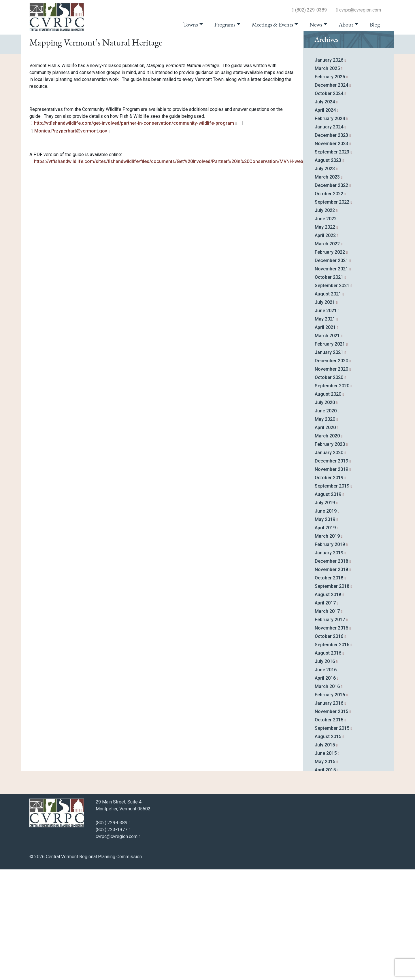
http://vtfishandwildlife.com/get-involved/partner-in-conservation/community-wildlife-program (134, 234)
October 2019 (329, 588)
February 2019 (330, 655)
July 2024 (325, 212)
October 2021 (329, 388)
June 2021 (326, 421)
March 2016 (327, 797)
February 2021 (330, 455)
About (346, 24)
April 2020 (325, 538)
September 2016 (332, 755)
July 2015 (325, 855)
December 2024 (331, 196)
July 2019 (325, 613)
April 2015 (325, 881)
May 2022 (325, 338)
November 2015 (331, 822)
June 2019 (326, 622)
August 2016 (328, 764)
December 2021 (331, 371)
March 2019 (327, 647)
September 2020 (332, 496)
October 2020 (329, 488)
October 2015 (329, 830)
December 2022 (331, 296)
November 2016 (331, 739)
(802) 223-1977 (112, 940)
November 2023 (331, 254)
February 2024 (330, 229)
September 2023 (332, 262)
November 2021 (331, 379)
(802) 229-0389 (311, 10)
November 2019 (331, 580)
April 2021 (325, 438)
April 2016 (325, 789)
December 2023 (331, 246)
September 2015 (332, 839)
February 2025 (330, 187)
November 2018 (331, 680)
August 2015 (328, 847)
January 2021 (329, 463)
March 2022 (327, 354)
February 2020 (330, 555)
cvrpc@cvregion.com (360, 10)
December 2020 (331, 471)
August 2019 (328, 605)
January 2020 (329, 563)
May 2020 (325, 530)
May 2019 (325, 630)
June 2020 (326, 521)
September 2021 (332, 396)
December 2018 (331, 672)
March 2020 (327, 546)
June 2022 (326, 329)
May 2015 (325, 872)
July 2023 (325, 279)
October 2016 (329, 747)
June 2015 (326, 864)
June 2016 (326, 780)
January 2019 (329, 663)
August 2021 (328, 404)
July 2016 (325, 772)
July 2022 (325, 321)
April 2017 (325, 713)
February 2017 (330, 730)
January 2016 (329, 814)
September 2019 (332, 597)
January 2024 (329, 237)
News (316, 24)
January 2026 (329, 171)
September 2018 (332, 697)
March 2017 (327, 722)
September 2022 (332, 313)
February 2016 (330, 805)
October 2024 (329, 204)
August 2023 (328, 271)
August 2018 (328, 705)
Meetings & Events (272, 24)
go (375, 44)
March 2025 (327, 179)
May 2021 (325, 430)
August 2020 (328, 505)
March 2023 (327, 288)
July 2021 (325, 413)
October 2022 (329, 304)
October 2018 (329, 688)
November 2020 (331, 480)
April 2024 (325, 221)
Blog (375, 24)
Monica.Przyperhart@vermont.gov (71, 241)
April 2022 (325, 346)
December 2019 (331, 571)
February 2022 (330, 363)
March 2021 (327, 446)
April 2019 (325, 638)
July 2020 (325, 513)
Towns (190, 24)
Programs (225, 24)
